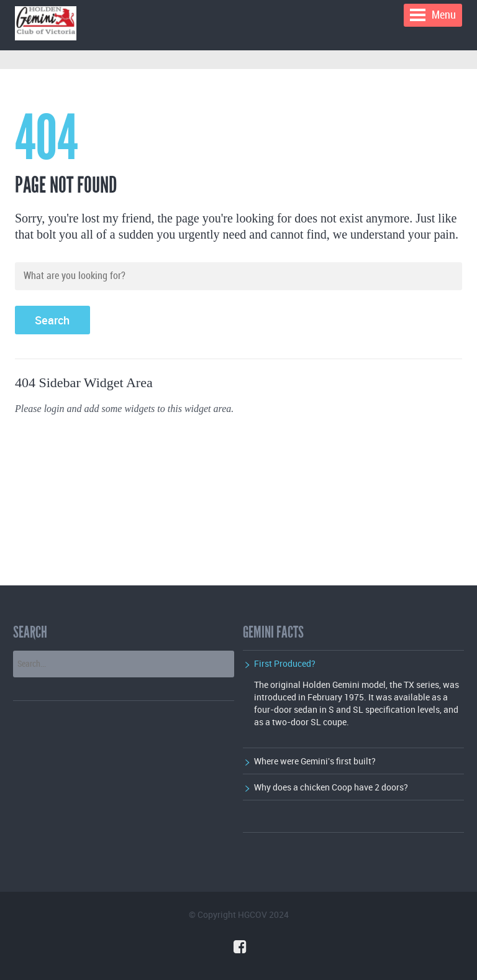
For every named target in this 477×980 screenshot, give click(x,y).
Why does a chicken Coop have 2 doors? (331, 787)
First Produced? (285, 663)
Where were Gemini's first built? (315, 761)
